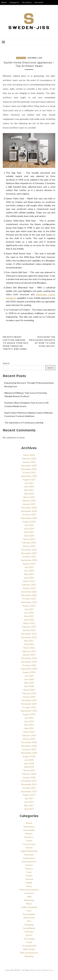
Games (29, 876)
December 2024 (29, 508)
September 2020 (29, 669)
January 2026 (29, 462)
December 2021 (29, 634)
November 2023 (29, 553)
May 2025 (29, 490)
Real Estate (29, 918)
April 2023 (29, 578)
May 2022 (29, 616)
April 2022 (29, 620)
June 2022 (29, 613)
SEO (29, 921)
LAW (29, 897)
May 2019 (29, 725)
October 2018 (29, 749)
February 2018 (29, 774)
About (4, 2)
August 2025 (29, 480)
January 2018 (29, 777)
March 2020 (29, 690)
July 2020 (29, 676)
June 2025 (29, 486)
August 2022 (29, 606)
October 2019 (29, 707)
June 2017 (29, 802)
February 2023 (29, 585)
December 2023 (29, 550)
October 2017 (29, 788)
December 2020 (29, 658)
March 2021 (29, 648)
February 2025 (29, 500)
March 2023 (29, 581)
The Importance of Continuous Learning (24, 423)
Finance (29, 869)
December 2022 (29, 592)
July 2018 (29, 760)
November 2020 (29, 662)
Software (29, 932)
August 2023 (29, 564)
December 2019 (29, 700)
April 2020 (29, 686)
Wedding (29, 956)
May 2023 (29, 574)
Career (29, 841)
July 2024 (29, 525)
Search (6, 363)
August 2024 (29, 522)
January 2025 (29, 504)
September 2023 (29, 560)
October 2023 (29, 557)
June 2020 (29, 679)
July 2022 (29, 609)
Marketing (29, 900)
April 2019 (29, 728)
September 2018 (29, 753)
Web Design (29, 949)
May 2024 (29, 532)
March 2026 (29, 455)
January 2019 (29, 739)
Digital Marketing (29, 851)
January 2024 (29, 546)
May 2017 (29, 805)
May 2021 (29, 641)
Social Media (29, 928)
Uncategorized (29, 946)
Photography (29, 914)
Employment (29, 858)
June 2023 (29, 571)
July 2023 (29, 567)
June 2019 (29, 721)
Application (29, 827)
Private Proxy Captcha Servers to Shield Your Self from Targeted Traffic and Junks (16, 343)
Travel (29, 942)
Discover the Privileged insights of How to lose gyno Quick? (42, 341)
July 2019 (29, 718)
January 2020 (29, 697)
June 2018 (29, 763)
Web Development (29, 953)
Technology (29, 939)
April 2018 (29, 767)
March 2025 (29, 497)
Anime (29, 823)
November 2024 (29, 511)
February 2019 (29, 735)
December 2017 (29, 781)
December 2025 (29, 466)
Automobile (29, 830)
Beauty (29, 833)
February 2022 (29, 627)
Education (29, 855)
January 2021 (29, 655)
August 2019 (29, 714)
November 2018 (29, 746)
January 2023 (29, 588)
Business (29, 837)
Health (29, 883)
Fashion (29, 865)
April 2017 (29, 809)
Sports (29, 935)
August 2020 (29, 672)
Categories (14, 2)
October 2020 (29, 665)
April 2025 (29, 494)
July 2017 (29, 798)
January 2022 (29, 630)
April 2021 (29, 644)
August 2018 (29, 756)
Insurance (29, 893)
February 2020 (29, 693)
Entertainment (29, 861)
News (29, 904)
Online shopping (29, 907)
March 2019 (29, 732)
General (29, 879)
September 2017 (29, 791)
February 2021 (29, 651)
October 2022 (29, 599)
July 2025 (29, 483)
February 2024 (29, 543)
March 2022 (29, 623)
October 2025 (29, 472)
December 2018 (29, 742)
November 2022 (29, 595)
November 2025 (29, 469)
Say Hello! (39, 2)
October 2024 (29, 514)
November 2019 (29, 704)
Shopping (21, 58)
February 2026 (29, 458)
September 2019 (29, 711)
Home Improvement (29, 890)
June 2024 (29, 529)
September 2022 (29, 602)
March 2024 (29, 539)
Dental (29, 847)
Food (29, 872)
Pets (29, 911)
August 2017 (29, 795)
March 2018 (29, 770)
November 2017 (29, 784)
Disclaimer (27, 2)
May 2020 (29, 683)
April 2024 (29, 536)
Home (29, 886)
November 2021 (29, 637)
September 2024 (29, 518)
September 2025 (29, 476)
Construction (29, 844)
